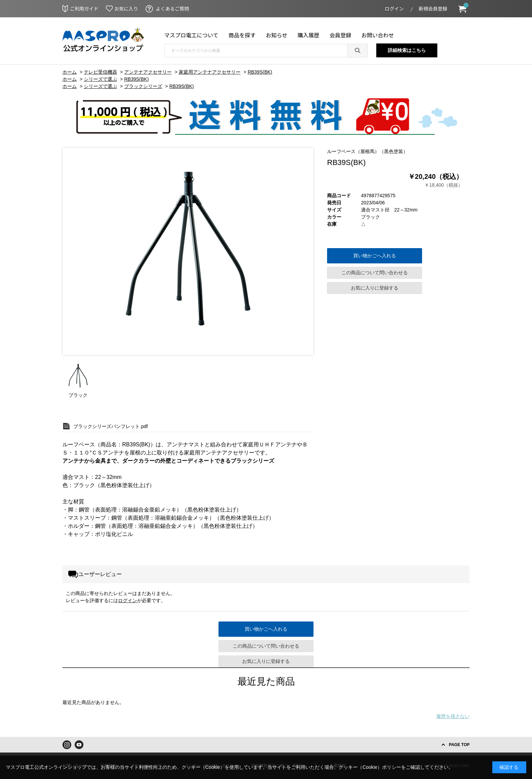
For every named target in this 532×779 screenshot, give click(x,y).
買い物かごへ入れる (375, 256)
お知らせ (277, 35)
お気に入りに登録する (375, 288)
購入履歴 (308, 35)
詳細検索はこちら (407, 50)
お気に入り (126, 8)
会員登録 (340, 35)
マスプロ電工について (191, 35)
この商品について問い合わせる (375, 273)
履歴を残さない (453, 716)
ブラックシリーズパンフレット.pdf (110, 426)
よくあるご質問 (172, 8)
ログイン (394, 8)
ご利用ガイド (84, 8)
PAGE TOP (459, 745)
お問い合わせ (378, 35)
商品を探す (242, 35)
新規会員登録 (433, 8)
